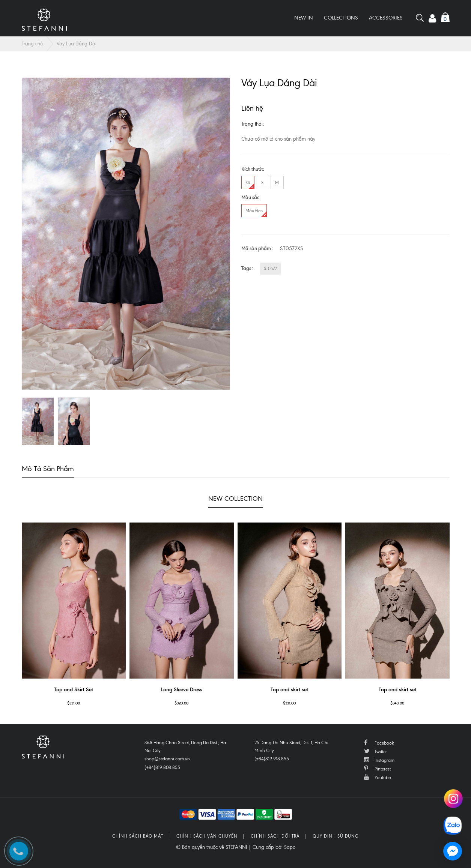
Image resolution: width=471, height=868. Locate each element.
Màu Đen (256, 212)
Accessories (386, 18)
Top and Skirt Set (74, 690)
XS (250, 184)
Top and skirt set (289, 690)
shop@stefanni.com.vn (167, 759)
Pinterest (377, 768)
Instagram (379, 760)
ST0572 (270, 269)
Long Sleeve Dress (182, 690)
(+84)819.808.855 (162, 767)
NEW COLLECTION (235, 499)
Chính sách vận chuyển (207, 836)
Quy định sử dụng (336, 836)
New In (304, 18)
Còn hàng (278, 124)
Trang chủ (32, 44)
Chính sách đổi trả (275, 836)
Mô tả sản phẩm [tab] (48, 469)
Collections (341, 18)
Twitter (375, 751)
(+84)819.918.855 (272, 759)
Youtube (377, 777)
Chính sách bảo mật (138, 836)
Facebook (379, 743)
